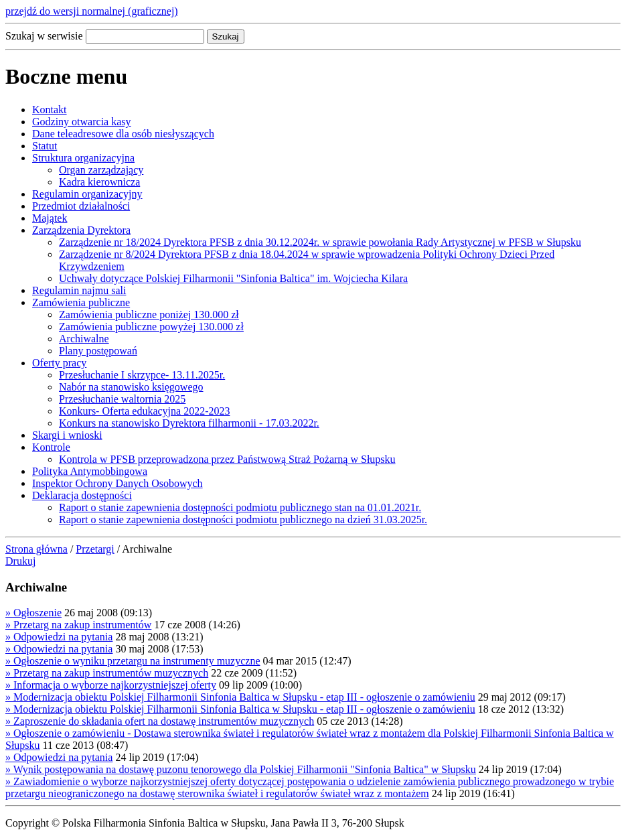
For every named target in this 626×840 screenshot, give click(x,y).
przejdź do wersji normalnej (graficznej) (92, 11)
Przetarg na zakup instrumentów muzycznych (107, 673)
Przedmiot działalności (81, 206)
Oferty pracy (59, 363)
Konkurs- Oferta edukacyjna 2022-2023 (144, 411)
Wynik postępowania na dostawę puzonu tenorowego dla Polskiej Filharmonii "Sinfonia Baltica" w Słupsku (241, 769)
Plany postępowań (98, 351)
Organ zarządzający (101, 170)
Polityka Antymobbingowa (90, 471)
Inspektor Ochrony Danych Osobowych (118, 483)
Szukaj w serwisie (44, 36)
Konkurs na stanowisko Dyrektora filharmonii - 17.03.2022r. (189, 423)
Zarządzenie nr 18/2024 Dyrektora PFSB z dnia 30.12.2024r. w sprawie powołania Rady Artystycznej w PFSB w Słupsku (320, 242)
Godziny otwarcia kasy (82, 122)
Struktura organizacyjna (83, 158)
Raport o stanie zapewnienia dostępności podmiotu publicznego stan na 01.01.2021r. (240, 507)
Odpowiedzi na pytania (59, 637)
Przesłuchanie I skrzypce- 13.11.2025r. (142, 375)
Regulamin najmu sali (79, 290)
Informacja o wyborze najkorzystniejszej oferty (111, 685)
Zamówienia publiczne (81, 302)
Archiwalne (84, 339)
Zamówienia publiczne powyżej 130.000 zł (151, 327)
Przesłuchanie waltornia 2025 (122, 399)
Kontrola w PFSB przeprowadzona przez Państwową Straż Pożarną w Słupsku (227, 459)
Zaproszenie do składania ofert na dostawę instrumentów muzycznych (160, 721)
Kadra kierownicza (99, 182)
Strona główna (36, 549)
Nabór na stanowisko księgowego (131, 387)
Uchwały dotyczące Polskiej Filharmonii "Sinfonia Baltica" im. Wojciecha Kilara (233, 278)
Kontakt (50, 110)
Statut (45, 146)
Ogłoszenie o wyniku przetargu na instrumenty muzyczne (133, 661)
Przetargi (95, 549)
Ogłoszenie (33, 613)
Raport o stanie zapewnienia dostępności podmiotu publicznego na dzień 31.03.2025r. (243, 519)
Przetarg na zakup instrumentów (78, 625)
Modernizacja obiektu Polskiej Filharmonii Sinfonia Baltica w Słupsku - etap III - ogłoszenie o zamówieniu (240, 697)
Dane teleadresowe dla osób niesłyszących (123, 134)
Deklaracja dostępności (82, 495)
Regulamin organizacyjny (87, 194)
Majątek (50, 218)
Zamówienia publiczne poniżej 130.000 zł (149, 314)
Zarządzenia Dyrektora (81, 230)
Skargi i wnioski (67, 435)
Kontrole (51, 447)
